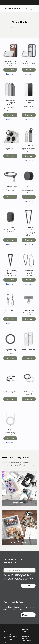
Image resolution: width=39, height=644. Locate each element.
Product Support (26, 636)
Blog (5, 642)
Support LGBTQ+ (8, 640)
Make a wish (28, 615)
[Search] (31, 9)
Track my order (26, 638)
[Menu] (35, 9)
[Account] (27, 9)
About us (6, 632)
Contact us (25, 643)
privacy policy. (22, 580)
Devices (24, 632)
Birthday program (26, 641)
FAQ (23, 634)
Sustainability (7, 634)
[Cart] (22, 9)
